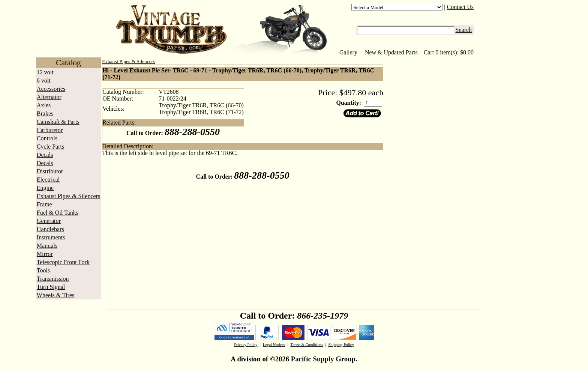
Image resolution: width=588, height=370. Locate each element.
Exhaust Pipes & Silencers (68, 196)
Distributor (50, 171)
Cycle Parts (50, 147)
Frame (44, 204)
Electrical (48, 180)
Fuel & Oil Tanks (58, 213)
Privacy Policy (246, 345)
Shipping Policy (341, 345)
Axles (44, 105)
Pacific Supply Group (323, 359)
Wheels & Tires (55, 295)
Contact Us (460, 7)
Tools (43, 270)
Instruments (51, 237)
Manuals (47, 246)
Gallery (348, 52)
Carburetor (50, 130)
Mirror (45, 254)
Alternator (49, 97)
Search (464, 30)
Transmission (53, 279)
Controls (47, 138)
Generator (49, 221)
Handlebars (50, 229)
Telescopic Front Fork (63, 262)
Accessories (51, 89)
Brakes (45, 114)
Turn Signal (51, 287)
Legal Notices (274, 345)
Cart (429, 52)
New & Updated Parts (391, 52)
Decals (45, 155)
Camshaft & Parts (58, 122)
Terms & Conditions (307, 345)
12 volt (45, 72)
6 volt (44, 80)
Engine (45, 188)
